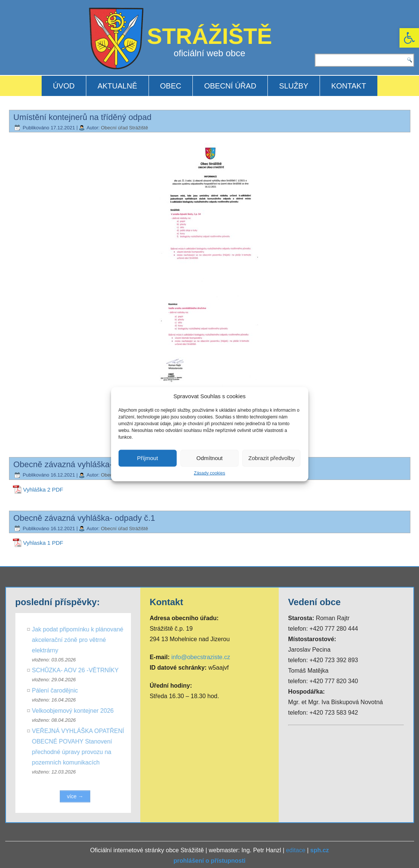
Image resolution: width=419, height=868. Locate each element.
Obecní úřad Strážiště (125, 128)
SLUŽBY (294, 86)
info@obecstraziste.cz (201, 657)
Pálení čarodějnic (57, 690)
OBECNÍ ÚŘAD (230, 86)
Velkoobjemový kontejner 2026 (75, 711)
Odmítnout (209, 458)
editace (296, 850)
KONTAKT (349, 86)
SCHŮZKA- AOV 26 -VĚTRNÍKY (77, 670)
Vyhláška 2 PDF (43, 489)
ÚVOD (64, 86)
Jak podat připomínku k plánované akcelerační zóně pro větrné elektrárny (80, 640)
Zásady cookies (209, 473)
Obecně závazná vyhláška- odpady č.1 (84, 518)
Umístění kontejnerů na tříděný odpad (83, 117)
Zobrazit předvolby (271, 458)
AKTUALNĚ (117, 86)
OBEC (171, 86)
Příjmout (147, 458)
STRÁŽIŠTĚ (209, 36)
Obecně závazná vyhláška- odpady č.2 (84, 464)
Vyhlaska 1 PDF (43, 543)
